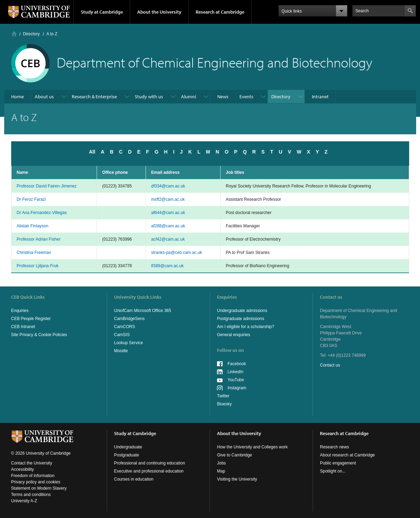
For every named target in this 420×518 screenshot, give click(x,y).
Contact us (330, 365)
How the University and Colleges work (252, 447)
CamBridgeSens (129, 319)
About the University (159, 12)
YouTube (236, 380)
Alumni (188, 97)
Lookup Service (129, 343)
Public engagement (338, 463)
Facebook (237, 364)
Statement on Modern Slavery (39, 488)
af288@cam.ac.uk (168, 226)
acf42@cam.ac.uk (168, 239)
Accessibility (23, 469)
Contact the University (32, 463)
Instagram (237, 388)
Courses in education (134, 479)
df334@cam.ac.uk (168, 186)
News (223, 97)
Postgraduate (127, 455)
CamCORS (125, 327)
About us (44, 97)
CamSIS (122, 335)
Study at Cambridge (102, 12)
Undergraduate (128, 447)
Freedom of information (33, 476)
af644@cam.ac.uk (168, 213)
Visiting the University (237, 479)
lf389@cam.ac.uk (167, 266)
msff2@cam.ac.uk (168, 199)
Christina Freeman (34, 253)
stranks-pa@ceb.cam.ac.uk (177, 253)
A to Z (52, 34)
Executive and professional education (149, 471)
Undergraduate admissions (242, 311)
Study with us (149, 97)
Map (221, 471)
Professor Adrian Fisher (39, 239)
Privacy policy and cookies (36, 482)
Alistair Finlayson (33, 226)
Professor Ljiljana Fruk (38, 266)
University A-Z (24, 501)
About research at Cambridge (347, 455)
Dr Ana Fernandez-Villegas (42, 213)
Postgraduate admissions (241, 319)
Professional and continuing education (150, 463)
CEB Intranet (23, 327)
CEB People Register (31, 319)
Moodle (121, 351)
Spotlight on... (333, 471)
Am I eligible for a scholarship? (246, 327)
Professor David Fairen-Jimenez (47, 186)
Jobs (221, 463)
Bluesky (224, 404)
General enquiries (234, 335)
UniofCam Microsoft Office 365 (143, 311)
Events (246, 97)
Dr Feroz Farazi (31, 199)
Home (14, 34)
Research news (334, 447)
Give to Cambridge (234, 455)
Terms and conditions (31, 495)
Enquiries (20, 311)
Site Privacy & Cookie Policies (39, 335)
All (92, 152)
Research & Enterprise (94, 97)
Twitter (223, 396)
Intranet (320, 97)
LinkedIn (235, 372)
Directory (31, 34)
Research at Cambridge (220, 12)
